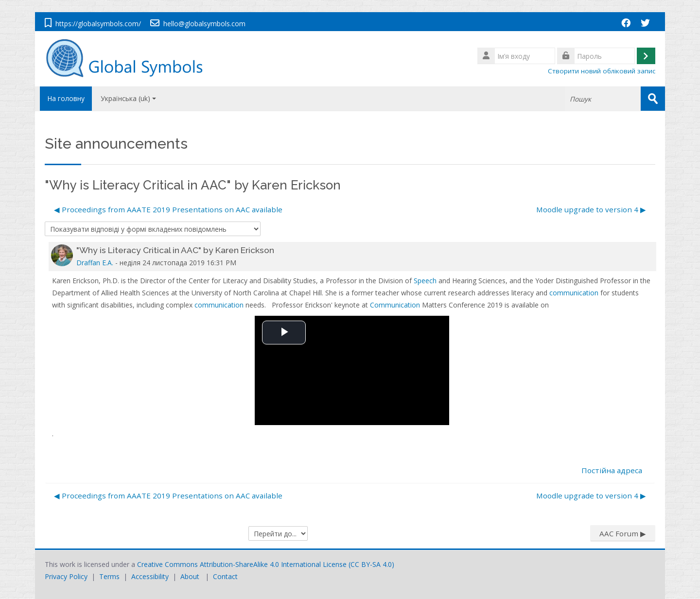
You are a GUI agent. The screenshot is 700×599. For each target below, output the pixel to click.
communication (574, 292)
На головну (63, 98)
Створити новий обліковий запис (602, 71)
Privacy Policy (66, 576)
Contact (225, 576)
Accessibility (150, 576)
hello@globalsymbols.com (204, 24)
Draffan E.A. (95, 262)
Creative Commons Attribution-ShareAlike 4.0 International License (242, 564)
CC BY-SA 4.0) (372, 564)
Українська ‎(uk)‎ (128, 98)
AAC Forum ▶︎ (623, 533)
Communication (395, 304)
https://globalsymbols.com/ (98, 24)
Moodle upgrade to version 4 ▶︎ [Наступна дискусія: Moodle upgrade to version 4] (591, 209)
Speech (425, 280)
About (190, 576)
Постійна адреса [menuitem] (612, 470)
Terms (109, 576)
